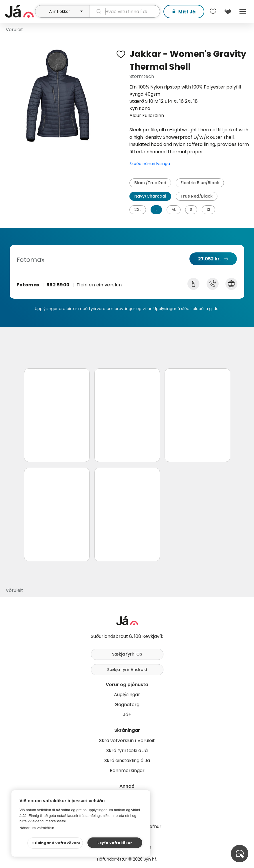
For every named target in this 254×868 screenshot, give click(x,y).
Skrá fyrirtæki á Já (127, 751)
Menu (243, 11)
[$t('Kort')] (228, 11)
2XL (138, 210)
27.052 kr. (209, 259)
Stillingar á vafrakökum (56, 843)
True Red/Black (197, 196)
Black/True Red (150, 183)
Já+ (127, 715)
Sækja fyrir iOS (127, 654)
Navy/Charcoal (150, 196)
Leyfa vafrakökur (115, 843)
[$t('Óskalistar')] (213, 11)
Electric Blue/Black (200, 183)
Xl (208, 210)
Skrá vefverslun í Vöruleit (127, 741)
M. (174, 210)
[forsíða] (19, 11)
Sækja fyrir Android (127, 670)
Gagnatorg (127, 705)
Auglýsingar (127, 695)
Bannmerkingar (127, 770)
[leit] (125, 11)
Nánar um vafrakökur (37, 828)
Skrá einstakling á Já (127, 760)
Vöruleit (14, 30)
